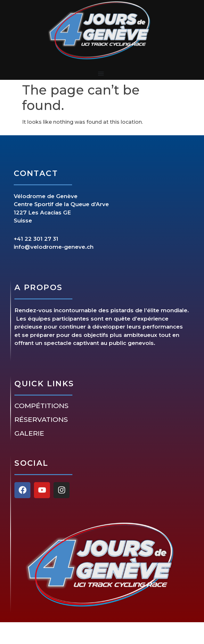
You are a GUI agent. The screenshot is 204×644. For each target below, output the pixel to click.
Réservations (41, 420)
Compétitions (41, 406)
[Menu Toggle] (101, 73)
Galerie (29, 433)
